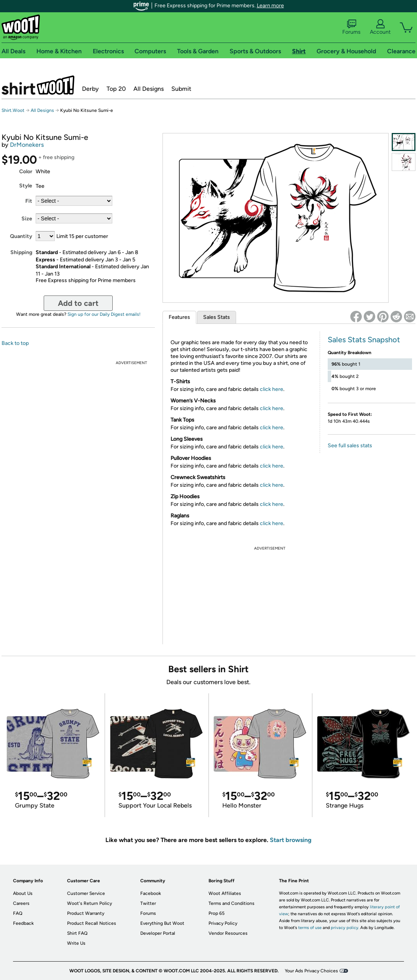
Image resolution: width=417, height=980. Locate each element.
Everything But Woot (162, 923)
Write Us (76, 943)
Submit (181, 89)
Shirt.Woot (38, 85)
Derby (90, 89)
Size (27, 219)
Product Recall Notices (92, 923)
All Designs (149, 89)
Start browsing (291, 840)
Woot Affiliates (225, 893)
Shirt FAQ (77, 933)
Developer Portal (158, 933)
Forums (351, 27)
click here (272, 389)
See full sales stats (350, 446)
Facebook (151, 893)
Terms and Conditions (231, 903)
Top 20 (116, 89)
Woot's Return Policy (89, 903)
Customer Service (86, 893)
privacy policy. (345, 928)
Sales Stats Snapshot (364, 340)
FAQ (18, 913)
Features (179, 317)
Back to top (15, 343)
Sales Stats (217, 317)
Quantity (21, 236)
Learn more (270, 6)
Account (380, 27)
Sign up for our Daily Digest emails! (104, 314)
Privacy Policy (223, 923)
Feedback (23, 923)
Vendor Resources (228, 933)
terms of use (310, 928)
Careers (21, 903)
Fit (29, 201)
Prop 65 (217, 913)
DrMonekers (27, 145)
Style (26, 186)
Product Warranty (86, 913)
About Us (23, 893)
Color (26, 172)
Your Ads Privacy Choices (311, 971)
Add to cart (78, 303)
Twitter (148, 903)
